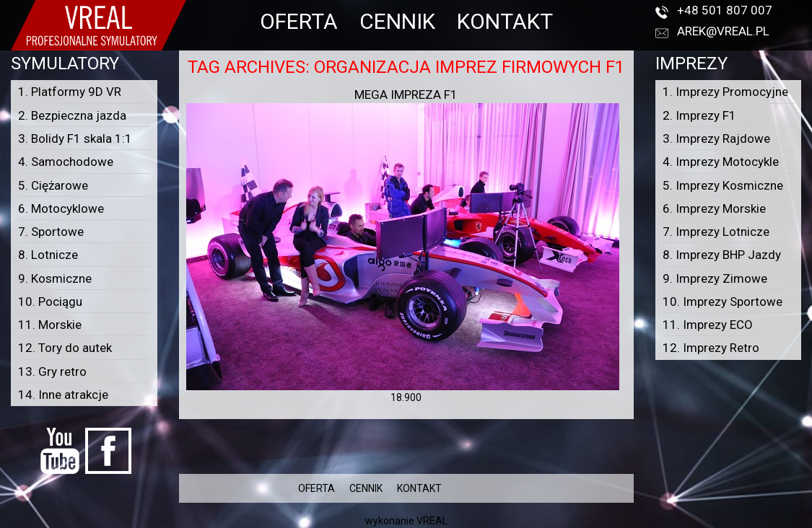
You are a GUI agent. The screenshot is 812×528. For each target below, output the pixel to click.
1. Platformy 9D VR (70, 92)
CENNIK (397, 21)
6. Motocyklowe (61, 208)
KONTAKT (505, 21)
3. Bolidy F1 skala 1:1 (75, 138)
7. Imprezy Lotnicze (716, 232)
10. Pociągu (50, 302)
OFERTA (299, 21)
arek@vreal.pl (723, 31)
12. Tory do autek (65, 348)
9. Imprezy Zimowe (715, 278)
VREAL (432, 521)
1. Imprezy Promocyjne (725, 92)
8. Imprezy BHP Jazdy (722, 255)
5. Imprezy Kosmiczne (723, 185)
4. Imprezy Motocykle (721, 162)
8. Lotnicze (48, 255)
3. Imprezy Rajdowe (716, 138)
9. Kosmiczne (55, 278)
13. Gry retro (52, 371)
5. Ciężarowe (53, 185)
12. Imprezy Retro (711, 348)
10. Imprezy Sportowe (722, 302)
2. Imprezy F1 (699, 115)
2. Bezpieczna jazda (72, 115)
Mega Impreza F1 (406, 94)
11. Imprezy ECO (708, 325)
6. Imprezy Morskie (714, 208)
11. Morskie (50, 325)
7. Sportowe (51, 232)
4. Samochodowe (66, 162)
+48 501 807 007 (725, 10)
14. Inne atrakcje (63, 395)
